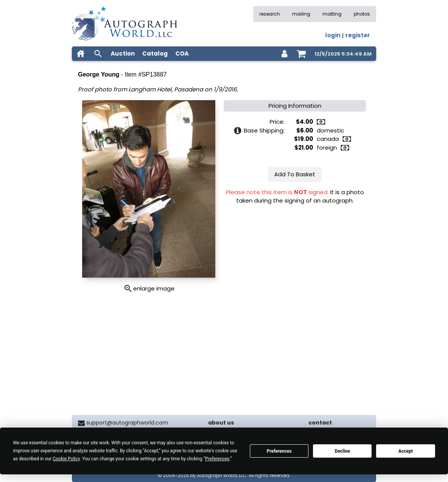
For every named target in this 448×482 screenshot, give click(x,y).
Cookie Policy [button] (66, 459)
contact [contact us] (320, 423)
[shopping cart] (301, 54)
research (270, 14)
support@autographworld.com (127, 423)
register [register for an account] (358, 35)
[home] (81, 54)
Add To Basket (295, 174)
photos (362, 14)
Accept (406, 451)
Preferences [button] (217, 459)
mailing (301, 14)
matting (332, 14)
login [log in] (333, 35)
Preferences (279, 451)
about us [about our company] (221, 423)
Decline (342, 451)
